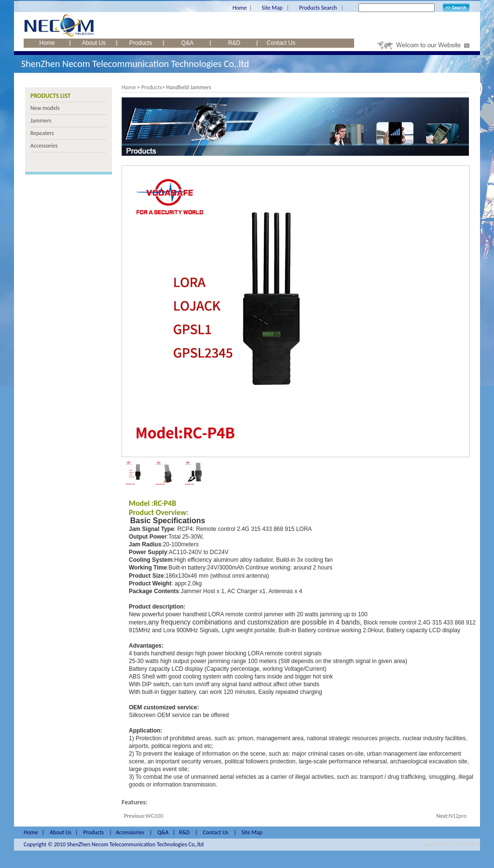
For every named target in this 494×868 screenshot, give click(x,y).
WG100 (154, 816)
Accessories (44, 146)
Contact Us (281, 43)
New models (45, 108)
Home (240, 8)
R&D (234, 43)
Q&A (187, 43)
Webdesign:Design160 (454, 844)
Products (141, 43)
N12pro (458, 816)
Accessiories (130, 832)
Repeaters (42, 133)
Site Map (272, 8)
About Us (94, 43)
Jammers (41, 121)
